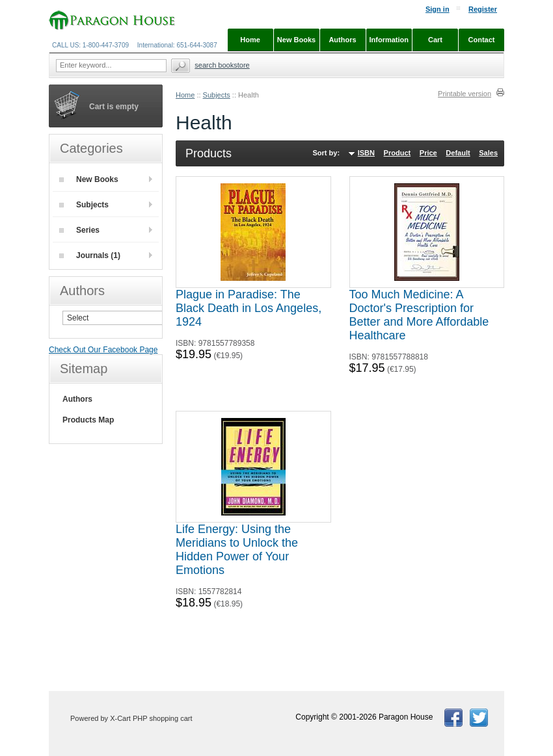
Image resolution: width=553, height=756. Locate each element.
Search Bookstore (222, 65)
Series (79, 230)
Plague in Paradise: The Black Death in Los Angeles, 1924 (249, 308)
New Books (89, 179)
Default (458, 153)
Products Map (88, 420)
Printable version (465, 94)
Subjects (217, 95)
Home (185, 95)
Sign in (438, 9)
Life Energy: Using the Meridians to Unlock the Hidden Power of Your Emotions (237, 550)
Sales (488, 153)
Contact (482, 40)
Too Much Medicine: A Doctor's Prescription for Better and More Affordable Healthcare (419, 315)
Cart (435, 40)
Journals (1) (90, 255)
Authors (77, 399)
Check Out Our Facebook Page (103, 350)
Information (389, 40)
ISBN (366, 153)
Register (483, 9)
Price (428, 153)
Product (398, 153)
